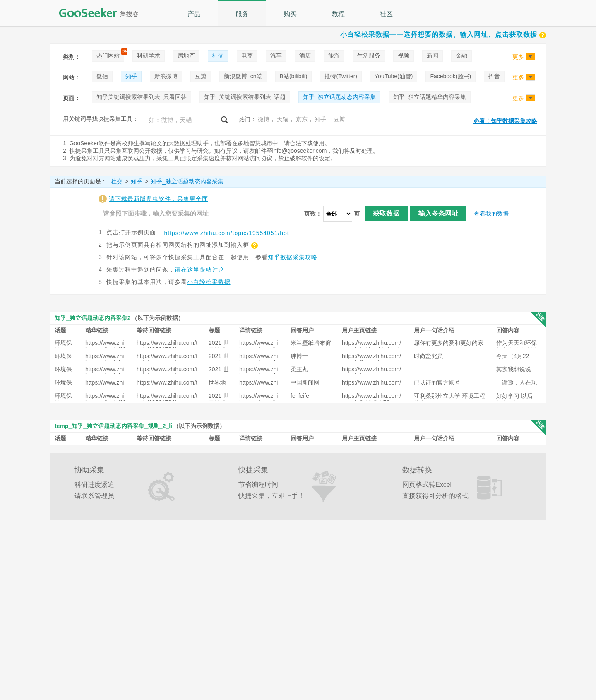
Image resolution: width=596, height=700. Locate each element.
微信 (102, 76)
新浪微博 (166, 76)
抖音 (494, 76)
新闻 (433, 55)
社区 (386, 14)
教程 (338, 14)
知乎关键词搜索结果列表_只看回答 (142, 97)
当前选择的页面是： (81, 181)
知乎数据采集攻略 (293, 257)
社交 (218, 55)
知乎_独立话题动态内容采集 (339, 97)
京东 (302, 119)
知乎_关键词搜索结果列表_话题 (245, 97)
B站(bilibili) (294, 76)
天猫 (283, 119)
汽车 (276, 55)
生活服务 (369, 55)
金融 (461, 55)
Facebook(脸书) (451, 76)
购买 (290, 14)
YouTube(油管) (394, 76)
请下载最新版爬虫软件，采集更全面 (159, 199)
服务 (242, 14)
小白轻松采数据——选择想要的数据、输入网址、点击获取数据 (443, 35)
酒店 (305, 55)
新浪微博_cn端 (243, 76)
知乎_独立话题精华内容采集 (430, 97)
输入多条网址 (438, 213)
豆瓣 (201, 76)
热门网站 (108, 55)
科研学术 (149, 55)
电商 (247, 55)
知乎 (131, 76)
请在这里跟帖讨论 (199, 269)
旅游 (334, 55)
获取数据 (386, 213)
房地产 (186, 55)
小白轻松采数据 (209, 282)
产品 (194, 14)
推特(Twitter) (341, 76)
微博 (264, 119)
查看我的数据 (491, 214)
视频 (404, 55)
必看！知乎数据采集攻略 (505, 121)
